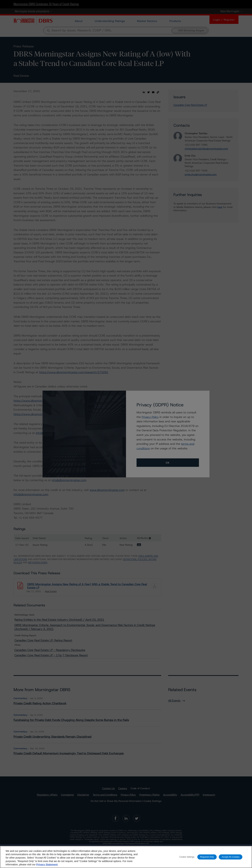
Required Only (207, 857)
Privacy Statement (47, 864)
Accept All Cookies (231, 857)
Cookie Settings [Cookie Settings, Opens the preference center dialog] (187, 857)
